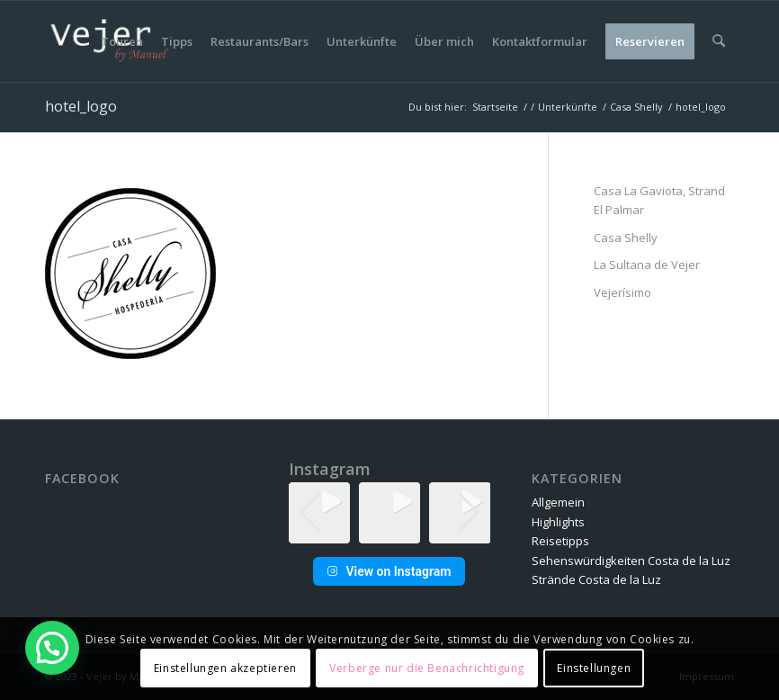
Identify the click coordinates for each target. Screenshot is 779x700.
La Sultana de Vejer (647, 265)
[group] (389, 513)
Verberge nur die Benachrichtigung (427, 668)
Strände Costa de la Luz (596, 579)
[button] (389, 531)
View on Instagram (389, 571)
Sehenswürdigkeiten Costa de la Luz (631, 561)
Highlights (558, 522)
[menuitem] (123, 41)
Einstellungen (594, 668)
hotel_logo (81, 106)
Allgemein (558, 502)
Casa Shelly (626, 238)
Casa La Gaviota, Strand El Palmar (659, 200)
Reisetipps (560, 541)
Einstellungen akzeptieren (225, 668)
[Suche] (719, 41)
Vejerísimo (622, 292)
